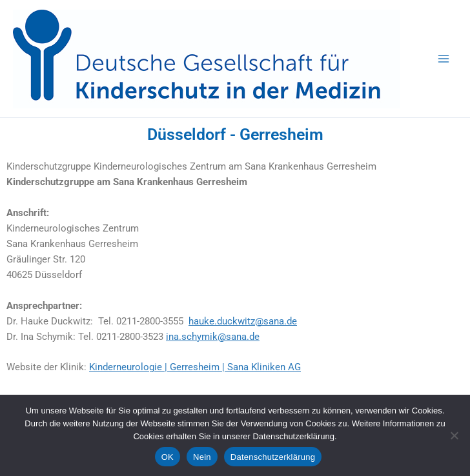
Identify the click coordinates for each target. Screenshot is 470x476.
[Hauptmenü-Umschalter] (444, 59)
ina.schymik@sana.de (213, 337)
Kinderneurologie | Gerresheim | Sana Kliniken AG (195, 367)
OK (168, 457)
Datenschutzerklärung (273, 457)
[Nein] (454, 435)
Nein (202, 457)
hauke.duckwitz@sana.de (243, 321)
